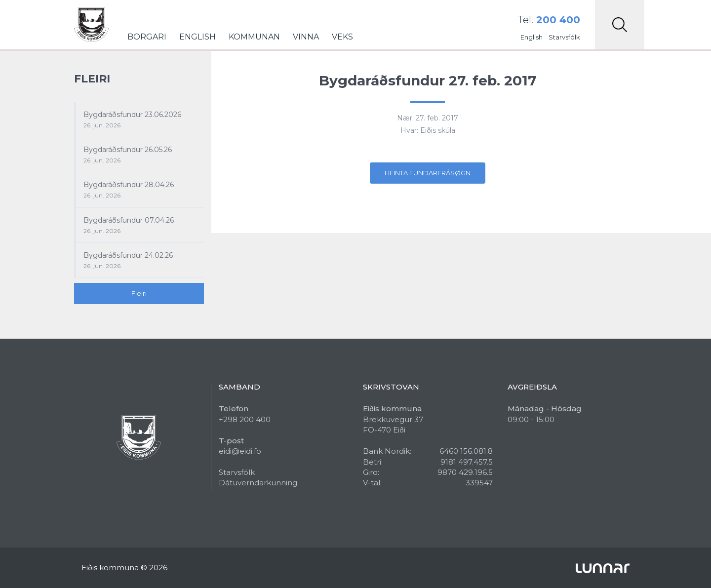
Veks (342, 37)
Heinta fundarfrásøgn (428, 173)
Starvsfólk (564, 37)
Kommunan (254, 37)
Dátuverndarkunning (258, 483)
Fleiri (139, 293)
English (197, 37)
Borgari (147, 37)
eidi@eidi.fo (240, 451)
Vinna (306, 37)
